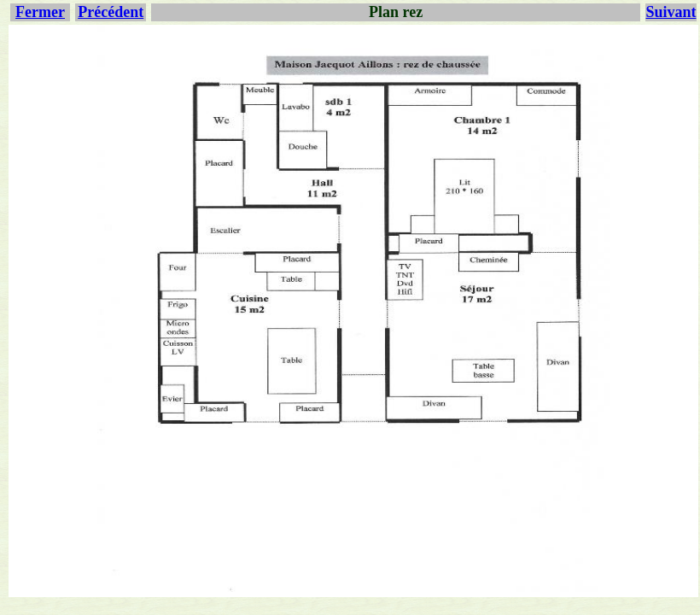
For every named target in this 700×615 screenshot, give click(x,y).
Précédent (111, 12)
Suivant (671, 12)
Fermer (40, 12)
